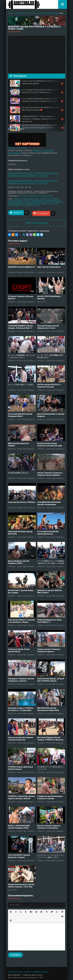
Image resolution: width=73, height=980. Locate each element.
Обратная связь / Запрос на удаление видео (28, 971)
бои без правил (15, 202)
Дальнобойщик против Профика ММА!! (19, 561)
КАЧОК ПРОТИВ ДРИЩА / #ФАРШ (49, 297)
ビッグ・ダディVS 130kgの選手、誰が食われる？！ (51, 356)
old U (38, 205)
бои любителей (56, 202)
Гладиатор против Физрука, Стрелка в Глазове (50, 797)
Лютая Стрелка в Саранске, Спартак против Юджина (50, 473)
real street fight (33, 204)
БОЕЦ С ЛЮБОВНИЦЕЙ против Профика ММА (19, 826)
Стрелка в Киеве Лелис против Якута (19, 650)
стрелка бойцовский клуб (35, 202)
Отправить (15, 954)
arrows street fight (16, 204)
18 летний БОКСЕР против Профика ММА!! (20, 414)
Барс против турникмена (49, 266)
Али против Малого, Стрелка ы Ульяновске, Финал (21, 620)
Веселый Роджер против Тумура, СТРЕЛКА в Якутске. (50, 738)
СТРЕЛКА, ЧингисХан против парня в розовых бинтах (21, 797)
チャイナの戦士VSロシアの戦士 (21, 384)
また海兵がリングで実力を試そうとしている (51, 767)
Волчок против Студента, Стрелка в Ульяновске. (49, 826)
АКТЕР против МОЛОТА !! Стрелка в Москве (49, 385)
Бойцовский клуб (30, 199)
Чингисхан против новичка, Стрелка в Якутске (21, 738)
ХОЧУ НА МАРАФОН (36, 222)
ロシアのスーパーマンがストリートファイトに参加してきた (51, 856)
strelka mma (36, 201)
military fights (14, 205)
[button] (11, 911)
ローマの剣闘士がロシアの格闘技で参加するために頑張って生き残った (51, 562)
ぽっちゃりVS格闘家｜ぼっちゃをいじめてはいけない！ (22, 356)
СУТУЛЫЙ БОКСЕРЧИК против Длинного (48, 532)
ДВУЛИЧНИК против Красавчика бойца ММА (48, 709)
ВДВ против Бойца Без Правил (18, 444)
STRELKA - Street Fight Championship (43, 13)
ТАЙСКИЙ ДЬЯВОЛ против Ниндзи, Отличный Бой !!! (20, 326)
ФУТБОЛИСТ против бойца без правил (21, 591)
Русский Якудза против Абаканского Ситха (48, 326)
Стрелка (17, 199)
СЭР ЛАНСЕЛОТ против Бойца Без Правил (19, 856)
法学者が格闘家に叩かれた (19, 472)
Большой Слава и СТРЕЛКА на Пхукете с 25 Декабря (21, 709)
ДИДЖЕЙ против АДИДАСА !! (22, 266)
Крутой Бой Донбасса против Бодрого (51, 414)
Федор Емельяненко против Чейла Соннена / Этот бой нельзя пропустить (21, 885)
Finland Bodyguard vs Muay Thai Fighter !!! (49, 620)
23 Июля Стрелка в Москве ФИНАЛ (21, 297)
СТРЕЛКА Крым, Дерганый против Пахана (20, 767)
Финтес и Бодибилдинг (17, 13)
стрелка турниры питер (19, 201)
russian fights (28, 205)
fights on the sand (49, 204)
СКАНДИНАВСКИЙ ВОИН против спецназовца (49, 503)
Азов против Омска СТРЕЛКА (22, 502)
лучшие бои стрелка (49, 199)
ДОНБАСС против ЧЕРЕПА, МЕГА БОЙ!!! (50, 591)
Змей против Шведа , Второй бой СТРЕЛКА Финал (51, 679)
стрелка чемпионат (52, 201)
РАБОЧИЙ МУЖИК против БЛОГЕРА (20, 532)
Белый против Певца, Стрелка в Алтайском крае (50, 444)
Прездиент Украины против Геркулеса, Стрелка (21, 679)
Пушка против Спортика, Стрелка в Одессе (49, 650)
